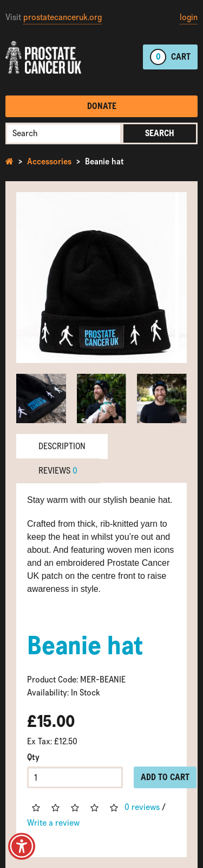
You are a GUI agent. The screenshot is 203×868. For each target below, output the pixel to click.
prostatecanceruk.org (63, 17)
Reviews (58, 471)
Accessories (49, 161)
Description (62, 446)
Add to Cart (165, 777)
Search (160, 133)
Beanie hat (104, 161)
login (189, 17)
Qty (33, 757)
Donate (102, 106)
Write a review (53, 823)
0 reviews (142, 807)
